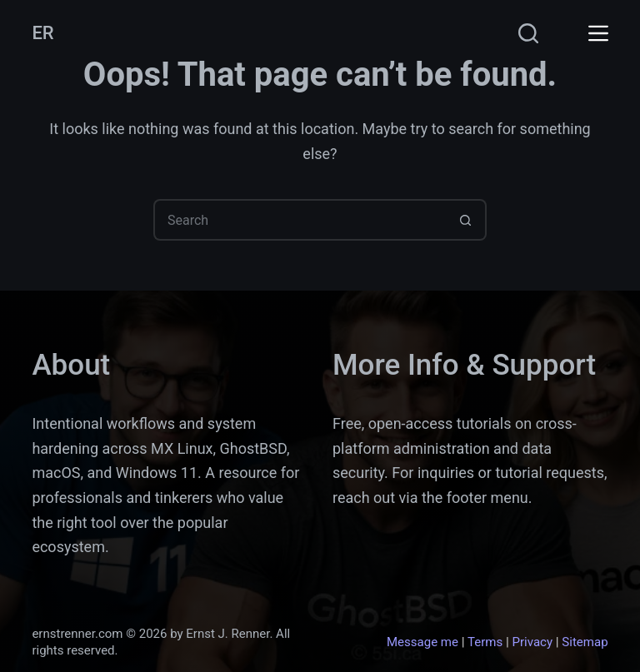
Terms (485, 642)
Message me (422, 642)
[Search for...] (299, 220)
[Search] (528, 33)
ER (42, 33)
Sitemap (585, 642)
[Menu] (598, 33)
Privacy (532, 642)
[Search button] (466, 220)
